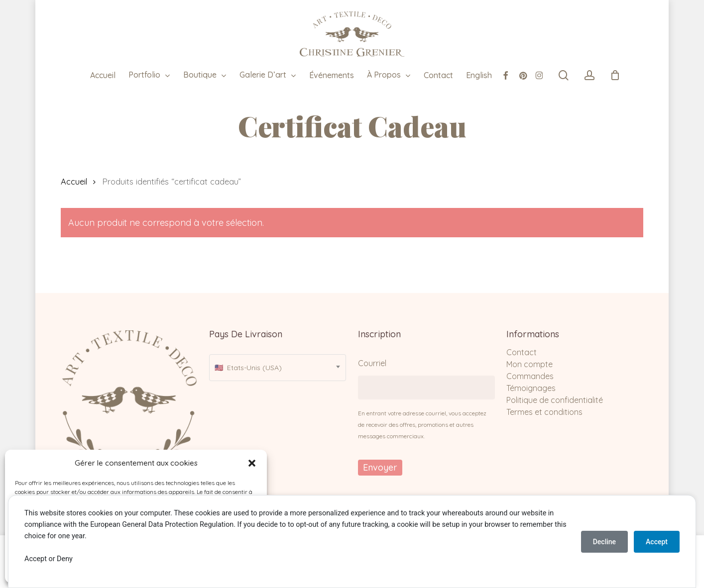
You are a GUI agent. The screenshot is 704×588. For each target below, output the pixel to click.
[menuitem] (479, 75)
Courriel (372, 363)
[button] (252, 463)
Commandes (530, 376)
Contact (522, 352)
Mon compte (529, 364)
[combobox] (278, 368)
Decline (604, 542)
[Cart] (615, 75)
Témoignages (531, 388)
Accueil (74, 181)
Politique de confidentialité (555, 400)
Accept (657, 542)
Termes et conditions (544, 412)
